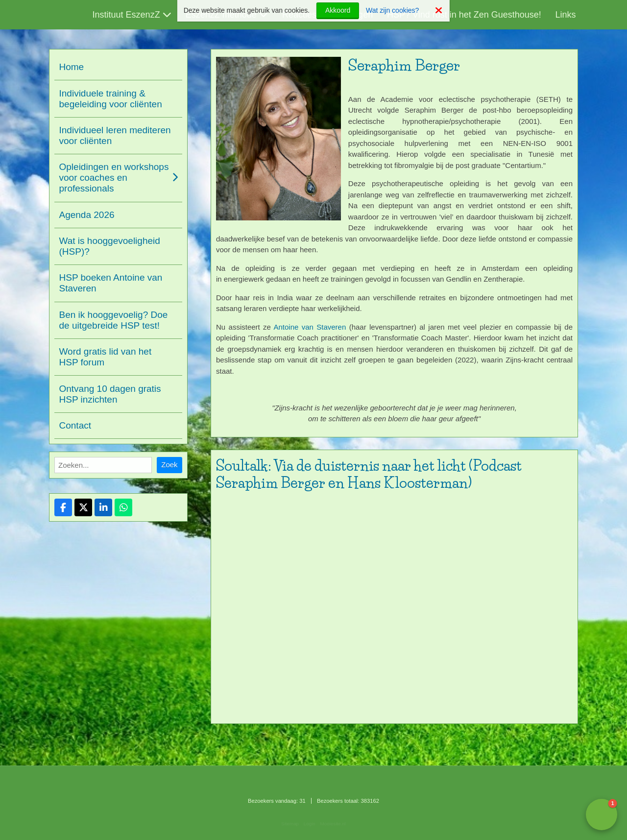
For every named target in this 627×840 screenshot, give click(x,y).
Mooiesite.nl (333, 824)
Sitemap (290, 824)
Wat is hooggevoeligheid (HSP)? (110, 246)
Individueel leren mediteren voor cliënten (115, 135)
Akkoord (338, 10)
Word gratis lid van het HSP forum (106, 357)
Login (310, 824)
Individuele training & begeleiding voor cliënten (111, 99)
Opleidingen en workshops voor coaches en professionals (114, 178)
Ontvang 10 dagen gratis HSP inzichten (110, 394)
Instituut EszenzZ (126, 15)
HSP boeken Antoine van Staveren (111, 283)
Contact (75, 425)
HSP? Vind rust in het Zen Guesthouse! (464, 15)
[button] (602, 815)
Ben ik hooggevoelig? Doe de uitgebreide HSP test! (114, 320)
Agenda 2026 (87, 215)
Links (566, 15)
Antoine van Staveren (310, 327)
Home (72, 67)
